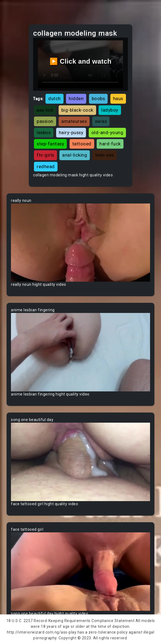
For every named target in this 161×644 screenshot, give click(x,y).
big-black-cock (77, 110)
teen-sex (105, 155)
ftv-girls (45, 155)
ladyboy (110, 110)
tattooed (82, 144)
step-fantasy (50, 144)
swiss (101, 121)
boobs (98, 98)
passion (45, 121)
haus (118, 98)
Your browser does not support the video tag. (81, 243)
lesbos (44, 132)
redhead (46, 166)
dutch (54, 98)
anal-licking (75, 155)
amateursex (74, 121)
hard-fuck (110, 144)
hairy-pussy (71, 132)
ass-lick (45, 110)
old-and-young (107, 132)
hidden (76, 98)
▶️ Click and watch (81, 61)
